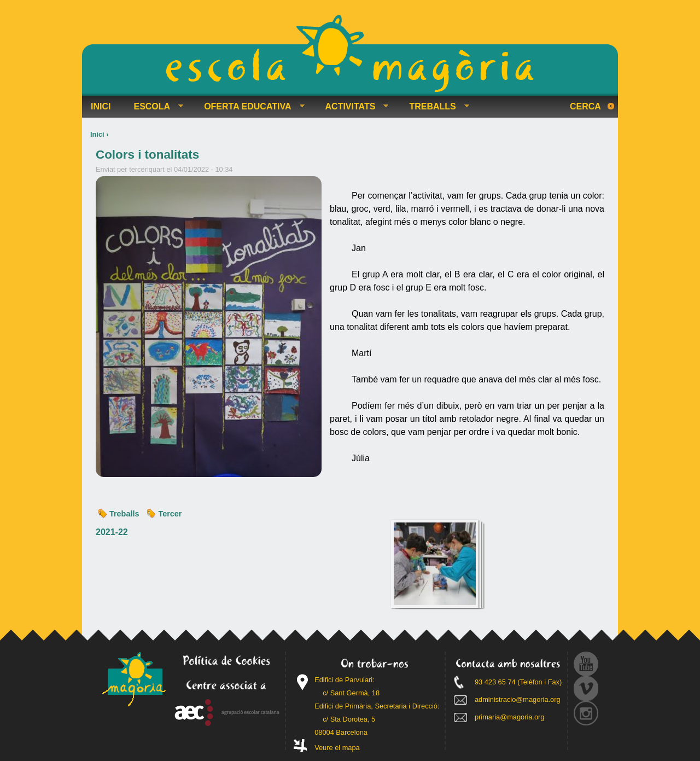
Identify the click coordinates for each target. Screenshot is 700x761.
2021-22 (112, 532)
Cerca (585, 106)
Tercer (170, 514)
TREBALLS (434, 107)
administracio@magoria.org (518, 699)
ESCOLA (154, 107)
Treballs (124, 514)
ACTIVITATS (353, 107)
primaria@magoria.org (510, 717)
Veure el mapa (337, 748)
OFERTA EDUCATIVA (250, 107)
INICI (101, 106)
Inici (97, 134)
